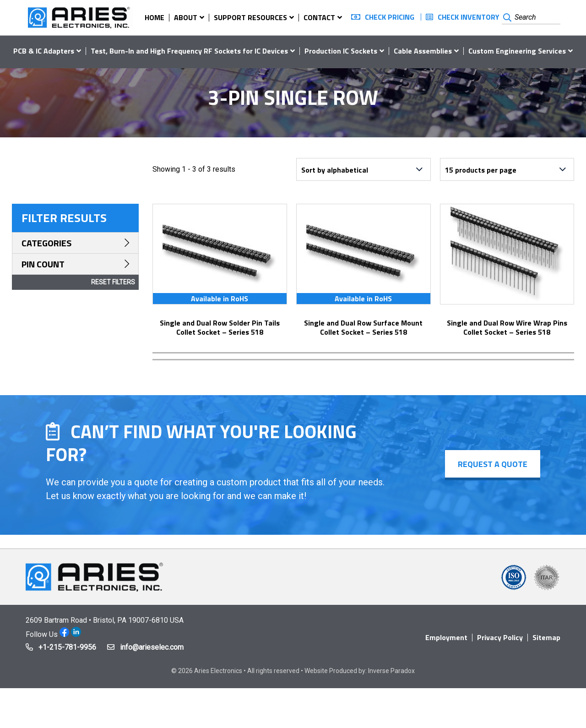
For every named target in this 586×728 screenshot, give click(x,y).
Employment (446, 637)
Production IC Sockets (341, 51)
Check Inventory (469, 17)
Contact (319, 17)
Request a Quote (492, 464)
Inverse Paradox (391, 671)
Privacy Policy (500, 637)
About (186, 17)
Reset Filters (113, 282)
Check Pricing (390, 17)
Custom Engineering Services (517, 51)
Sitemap (546, 637)
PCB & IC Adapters (44, 51)
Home (155, 17)
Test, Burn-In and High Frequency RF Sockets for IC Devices (189, 51)
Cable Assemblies (423, 51)
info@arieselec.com (152, 647)
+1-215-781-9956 (67, 647)
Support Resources (250, 17)
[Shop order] (364, 169)
